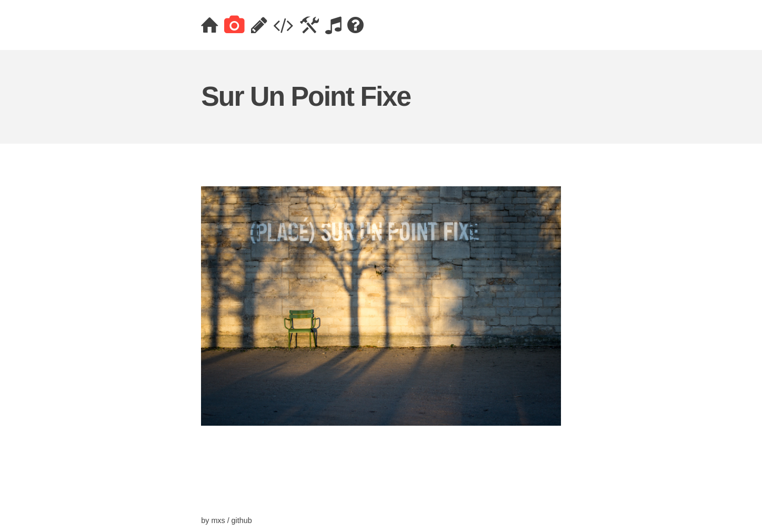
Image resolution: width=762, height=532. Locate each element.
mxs (218, 520)
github (242, 520)
